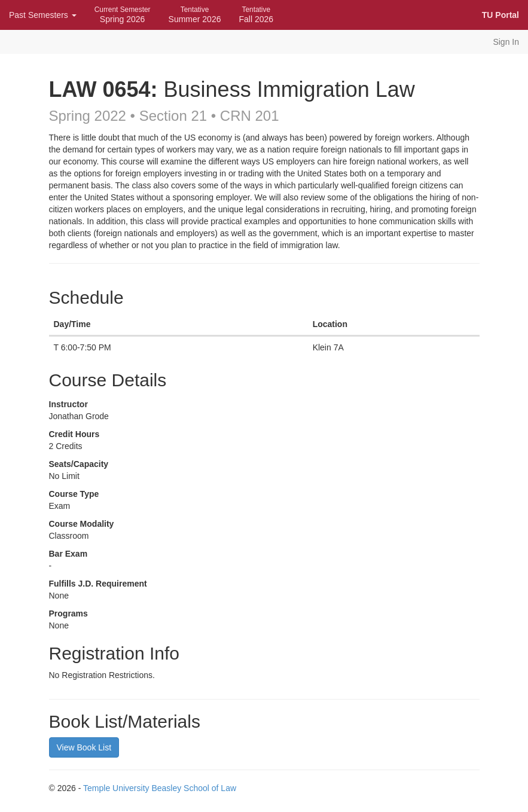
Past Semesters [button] (43, 15)
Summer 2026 (195, 15)
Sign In (506, 42)
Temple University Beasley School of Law (160, 788)
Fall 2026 (256, 15)
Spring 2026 (123, 15)
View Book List (84, 747)
